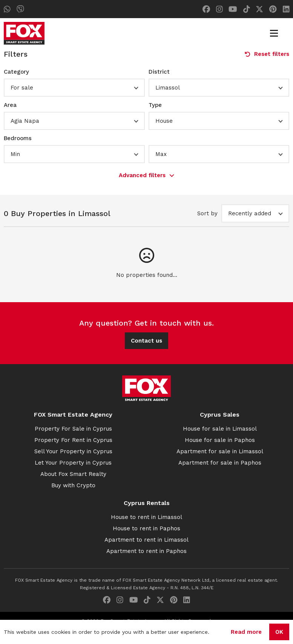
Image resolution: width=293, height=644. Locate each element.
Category (16, 72)
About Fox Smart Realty (73, 474)
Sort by (207, 213)
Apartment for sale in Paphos (220, 463)
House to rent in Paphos (146, 528)
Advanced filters (146, 175)
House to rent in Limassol (146, 517)
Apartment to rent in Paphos (146, 551)
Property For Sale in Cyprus (73, 429)
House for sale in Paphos (220, 440)
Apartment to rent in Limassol (146, 540)
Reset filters (267, 54)
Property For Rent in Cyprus (73, 440)
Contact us (146, 341)
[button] (74, 88)
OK (279, 632)
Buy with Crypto (73, 485)
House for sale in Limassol (220, 429)
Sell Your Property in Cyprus (73, 451)
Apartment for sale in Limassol (220, 451)
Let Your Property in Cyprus (73, 463)
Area (10, 105)
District (159, 72)
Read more (246, 632)
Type (155, 105)
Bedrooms (18, 138)
